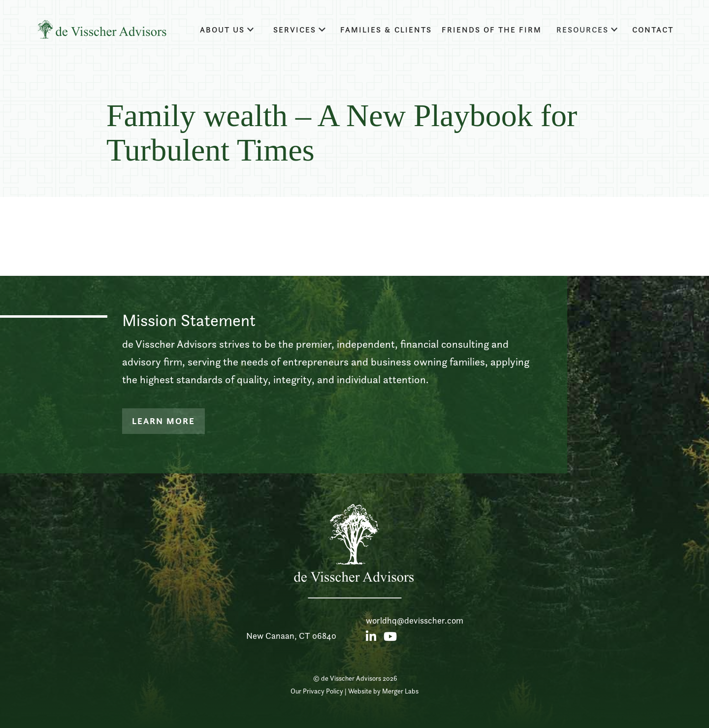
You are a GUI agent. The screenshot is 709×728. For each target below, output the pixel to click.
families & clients (386, 30)
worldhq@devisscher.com (415, 620)
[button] (227, 30)
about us (222, 30)
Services (295, 30)
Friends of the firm (492, 30)
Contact (653, 30)
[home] (102, 30)
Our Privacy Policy (317, 691)
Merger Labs (400, 691)
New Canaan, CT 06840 (291, 636)
